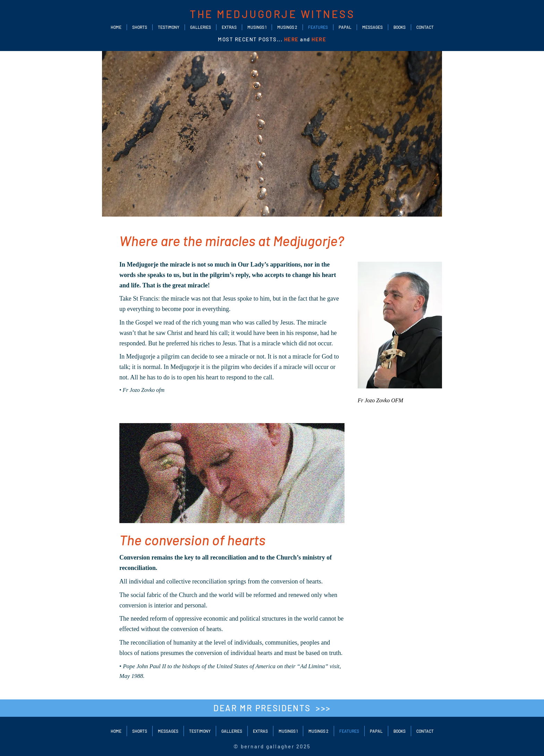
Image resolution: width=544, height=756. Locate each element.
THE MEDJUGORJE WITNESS (272, 14)
